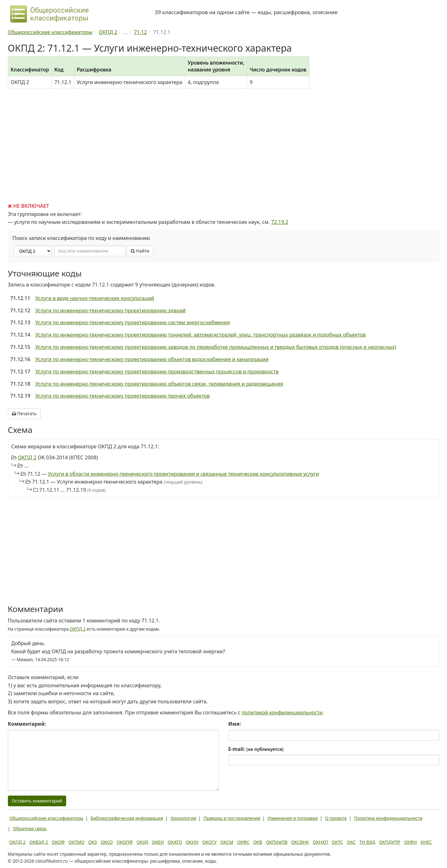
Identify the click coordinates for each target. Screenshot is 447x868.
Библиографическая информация (127, 818)
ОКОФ (58, 842)
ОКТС (337, 842)
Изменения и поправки (292, 818)
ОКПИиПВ (277, 842)
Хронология (183, 818)
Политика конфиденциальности (388, 818)
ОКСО (107, 842)
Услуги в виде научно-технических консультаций (95, 298)
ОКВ (258, 842)
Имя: (235, 724)
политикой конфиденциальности (282, 712)
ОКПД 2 (27, 457)
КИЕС (426, 842)
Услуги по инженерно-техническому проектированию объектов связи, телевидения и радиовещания (159, 384)
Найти (140, 251)
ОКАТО (175, 842)
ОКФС (243, 842)
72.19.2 (280, 222)
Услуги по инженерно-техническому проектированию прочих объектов (123, 396)
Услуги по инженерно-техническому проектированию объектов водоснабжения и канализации (152, 359)
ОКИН (192, 842)
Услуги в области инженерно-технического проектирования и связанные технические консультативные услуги (183, 474)
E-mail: (256, 749)
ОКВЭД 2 (39, 842)
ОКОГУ (209, 842)
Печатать (24, 414)
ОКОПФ (125, 842)
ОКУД (143, 842)
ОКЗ (92, 842)
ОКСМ (227, 842)
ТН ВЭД (367, 842)
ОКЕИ (158, 842)
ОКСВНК (300, 842)
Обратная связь (30, 828)
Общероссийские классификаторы (46, 818)
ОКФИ (410, 842)
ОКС (351, 842)
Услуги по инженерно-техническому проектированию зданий (110, 310)
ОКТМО (77, 842)
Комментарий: (27, 724)
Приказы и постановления (232, 818)
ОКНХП (320, 842)
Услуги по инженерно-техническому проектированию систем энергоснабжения (133, 322)
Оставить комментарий (37, 801)
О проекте (336, 818)
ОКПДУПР (390, 842)
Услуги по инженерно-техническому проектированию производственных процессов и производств (157, 372)
